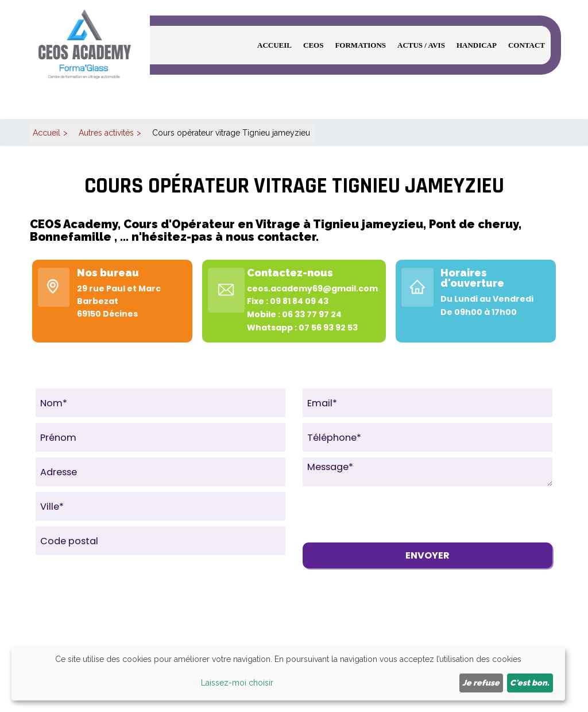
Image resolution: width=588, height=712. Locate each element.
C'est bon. (530, 683)
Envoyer (428, 555)
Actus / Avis (421, 45)
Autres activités (106, 133)
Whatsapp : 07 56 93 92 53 (302, 328)
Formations (360, 45)
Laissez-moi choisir (237, 683)
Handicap (477, 45)
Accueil (274, 45)
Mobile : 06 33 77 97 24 (294, 314)
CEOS (313, 45)
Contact (527, 45)
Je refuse (481, 683)
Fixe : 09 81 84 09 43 (288, 301)
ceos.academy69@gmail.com (312, 288)
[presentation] (390, 514)
